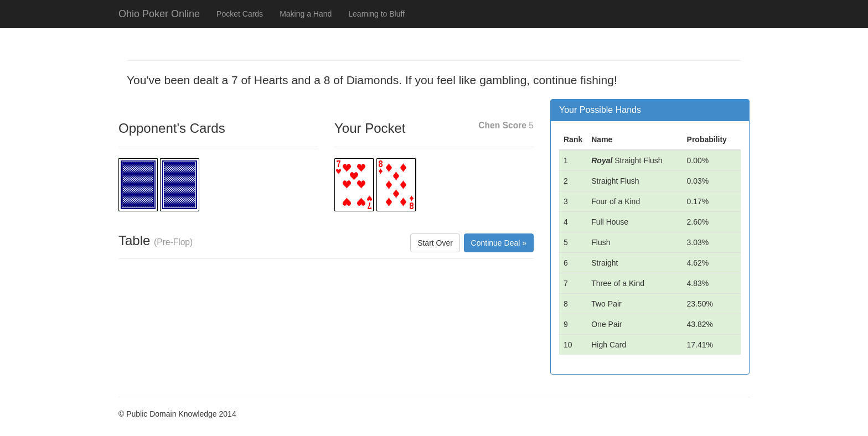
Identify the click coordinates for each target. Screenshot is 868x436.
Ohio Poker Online (159, 14)
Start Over (435, 243)
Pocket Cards (240, 14)
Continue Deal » (499, 243)
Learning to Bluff (376, 14)
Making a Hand (306, 14)
